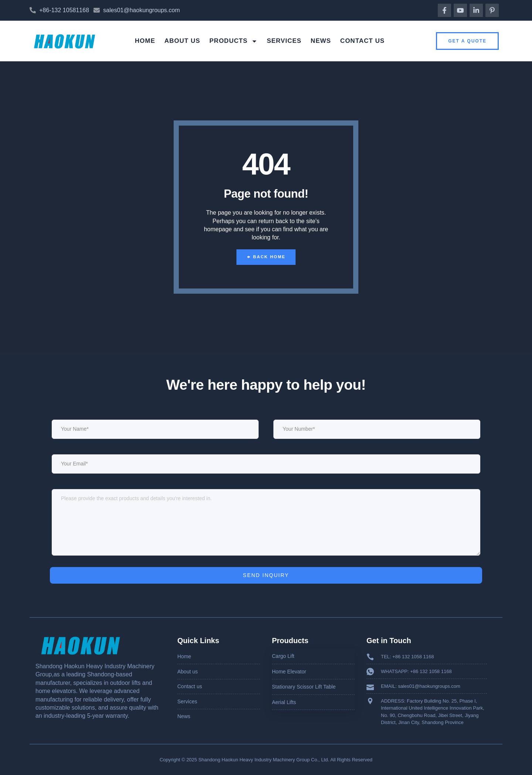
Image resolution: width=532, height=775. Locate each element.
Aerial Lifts (284, 702)
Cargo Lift (283, 656)
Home (145, 41)
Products (233, 41)
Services (284, 41)
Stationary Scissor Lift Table (304, 687)
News (321, 41)
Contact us (362, 41)
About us (182, 41)
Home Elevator (289, 671)
